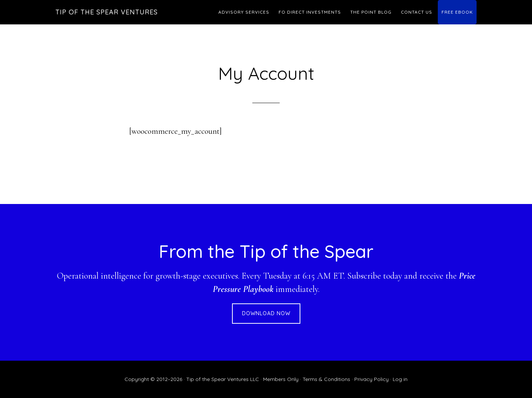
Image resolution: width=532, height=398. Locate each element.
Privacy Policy (371, 379)
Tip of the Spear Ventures (107, 12)
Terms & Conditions (326, 379)
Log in (400, 379)
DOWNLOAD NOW (266, 313)
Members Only (281, 379)
